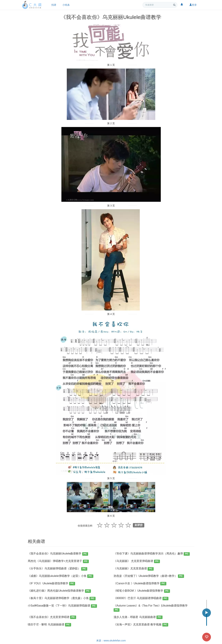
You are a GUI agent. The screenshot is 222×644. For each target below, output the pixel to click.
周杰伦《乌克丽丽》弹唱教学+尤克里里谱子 (58, 561)
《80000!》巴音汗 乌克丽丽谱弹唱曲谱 (141, 598)
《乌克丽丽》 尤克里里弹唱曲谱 (137, 561)
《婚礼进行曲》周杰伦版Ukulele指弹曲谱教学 (59, 591)
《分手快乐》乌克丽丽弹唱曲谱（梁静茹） (57, 569)
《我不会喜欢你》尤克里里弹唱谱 (52, 617)
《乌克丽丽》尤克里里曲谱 (134, 569)
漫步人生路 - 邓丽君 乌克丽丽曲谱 (138, 617)
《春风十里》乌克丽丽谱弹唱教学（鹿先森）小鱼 (62, 598)
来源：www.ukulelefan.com (111, 641)
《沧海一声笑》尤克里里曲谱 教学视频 (141, 625)
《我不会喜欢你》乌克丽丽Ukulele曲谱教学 (58, 554)
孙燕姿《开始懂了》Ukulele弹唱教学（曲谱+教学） (149, 576)
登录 (193, 5)
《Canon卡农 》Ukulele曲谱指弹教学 (140, 584)
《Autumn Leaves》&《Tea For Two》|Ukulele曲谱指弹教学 (151, 608)
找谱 (54, 5)
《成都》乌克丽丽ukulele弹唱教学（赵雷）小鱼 (61, 576)
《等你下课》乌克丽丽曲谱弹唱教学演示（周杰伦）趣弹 (152, 554)
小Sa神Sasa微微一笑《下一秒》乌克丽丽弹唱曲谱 (62, 606)
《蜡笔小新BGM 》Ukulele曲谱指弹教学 (142, 591)
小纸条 (66, 5)
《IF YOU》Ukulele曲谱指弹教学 (51, 584)
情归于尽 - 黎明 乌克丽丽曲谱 (49, 625)
